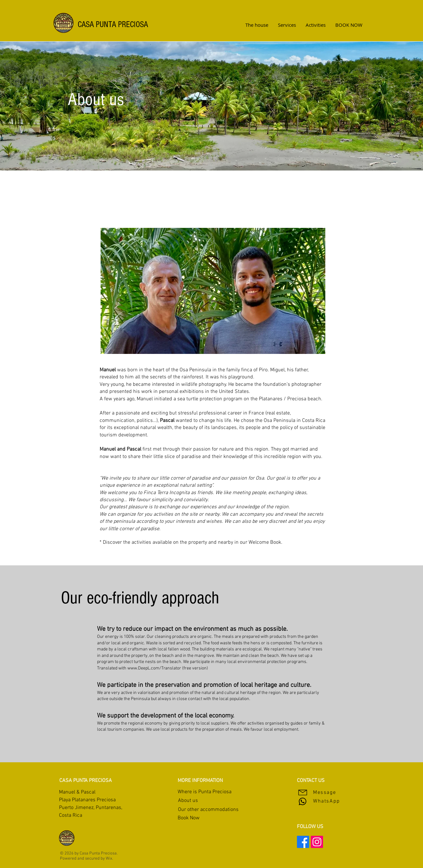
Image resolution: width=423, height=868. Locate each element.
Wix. (109, 859)
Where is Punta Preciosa (205, 792)
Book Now (189, 818)
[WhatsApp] (330, 801)
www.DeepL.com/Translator (154, 668)
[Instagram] (317, 842)
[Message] (320, 793)
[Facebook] (303, 842)
